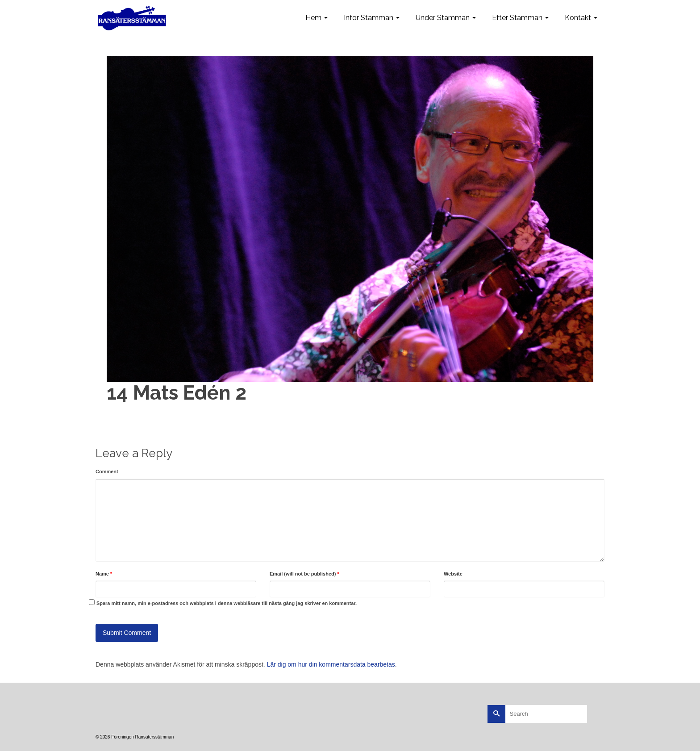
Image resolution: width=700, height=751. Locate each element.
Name (104, 574)
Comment (107, 471)
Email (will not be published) (304, 574)
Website (453, 574)
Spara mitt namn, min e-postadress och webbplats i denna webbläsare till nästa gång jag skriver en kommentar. (227, 603)
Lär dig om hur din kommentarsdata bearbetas (331, 664)
